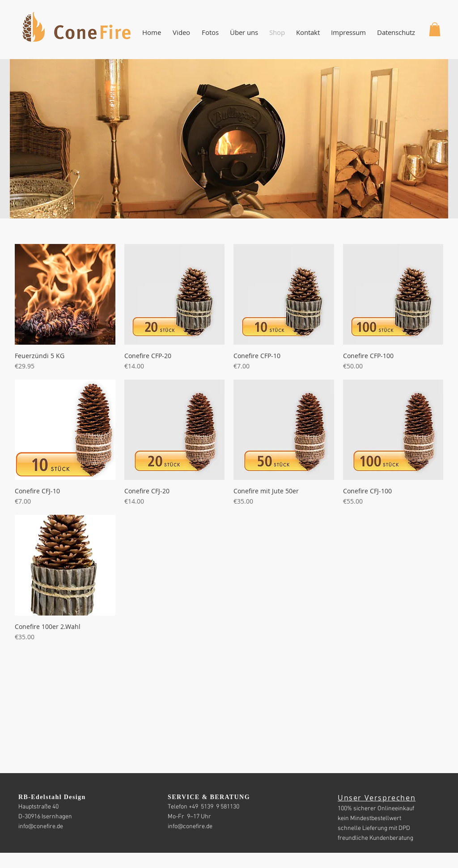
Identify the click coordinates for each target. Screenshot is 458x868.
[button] (244, 32)
